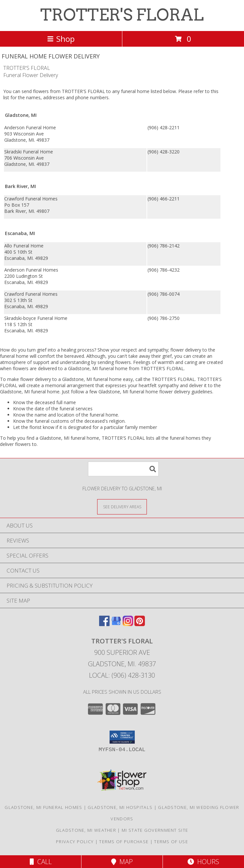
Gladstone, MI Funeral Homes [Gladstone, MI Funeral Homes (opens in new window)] (43, 807)
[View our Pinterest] (140, 624)
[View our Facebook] (104, 624)
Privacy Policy (75, 842)
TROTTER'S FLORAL (122, 15)
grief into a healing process (66, 350)
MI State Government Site (155, 830)
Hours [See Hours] (203, 862)
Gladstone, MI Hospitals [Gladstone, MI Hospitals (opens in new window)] (120, 807)
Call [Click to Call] (41, 862)
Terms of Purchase (124, 842)
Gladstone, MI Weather (86, 830)
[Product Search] (123, 469)
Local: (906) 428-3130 (122, 675)
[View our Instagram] (128, 624)
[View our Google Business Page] (116, 624)
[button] (122, 737)
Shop (61, 39)
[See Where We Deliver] (122, 506)
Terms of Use (171, 842)
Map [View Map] (122, 862)
